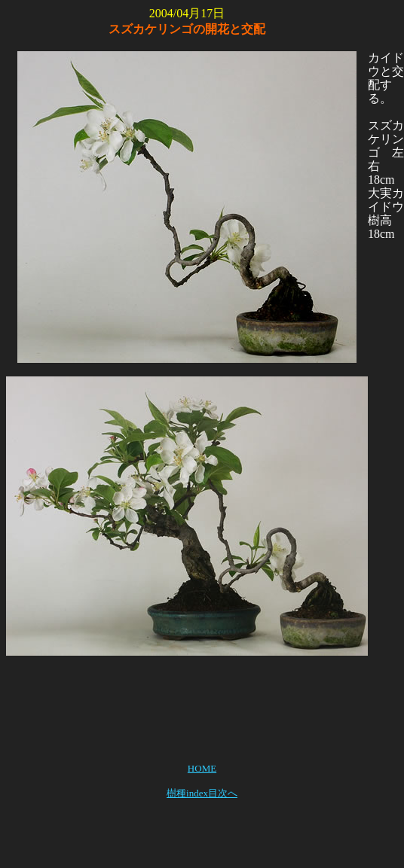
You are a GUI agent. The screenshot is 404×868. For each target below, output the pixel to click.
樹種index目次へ (202, 793)
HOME (202, 768)
